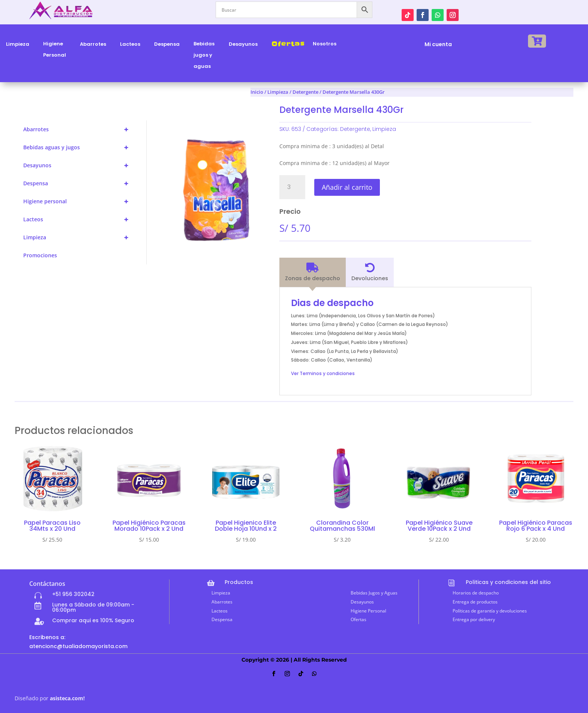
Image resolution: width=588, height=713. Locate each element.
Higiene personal (79, 201)
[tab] (313, 272)
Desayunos (79, 165)
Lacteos (79, 219)
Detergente (355, 129)
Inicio (257, 92)
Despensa (79, 183)
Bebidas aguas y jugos (79, 147)
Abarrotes (79, 129)
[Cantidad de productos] (292, 187)
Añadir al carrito (347, 187)
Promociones (40, 255)
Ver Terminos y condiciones (323, 373)
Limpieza (278, 92)
